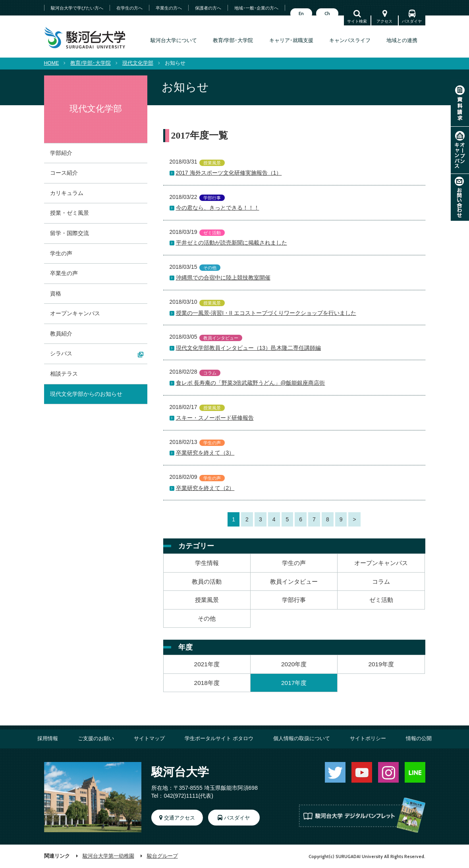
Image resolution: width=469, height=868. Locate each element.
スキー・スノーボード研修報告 (215, 418)
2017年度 (294, 683)
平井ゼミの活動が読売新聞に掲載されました (232, 243)
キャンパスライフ (350, 41)
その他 (207, 618)
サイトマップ (149, 739)
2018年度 (207, 683)
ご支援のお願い (96, 739)
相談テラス (64, 374)
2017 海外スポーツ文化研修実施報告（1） (229, 173)
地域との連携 (402, 41)
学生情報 (207, 563)
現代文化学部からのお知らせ (86, 394)
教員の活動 (207, 582)
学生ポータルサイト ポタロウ (219, 739)
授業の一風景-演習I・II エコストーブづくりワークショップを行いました (266, 313)
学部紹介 (61, 153)
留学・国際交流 (69, 233)
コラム (381, 582)
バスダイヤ (412, 21)
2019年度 (381, 664)
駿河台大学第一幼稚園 (108, 856)
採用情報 (48, 739)
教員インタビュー (294, 582)
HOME (52, 63)
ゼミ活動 (381, 600)
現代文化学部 (138, 63)
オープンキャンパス (460, 150)
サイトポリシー (368, 739)
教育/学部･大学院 (233, 41)
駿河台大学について (174, 41)
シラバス (61, 353)
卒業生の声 (64, 273)
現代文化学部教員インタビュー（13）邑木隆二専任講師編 (249, 348)
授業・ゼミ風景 (69, 213)
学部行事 (294, 600)
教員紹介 (61, 334)
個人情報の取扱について (302, 739)
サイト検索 (357, 21)
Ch (327, 14)
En (301, 14)
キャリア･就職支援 (291, 41)
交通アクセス (179, 818)
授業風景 (207, 600)
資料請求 (460, 103)
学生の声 (294, 563)
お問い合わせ (460, 197)
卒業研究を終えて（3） (205, 453)
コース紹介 (64, 173)
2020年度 (294, 664)
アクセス (384, 21)
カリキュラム (67, 193)
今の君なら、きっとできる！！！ (218, 208)
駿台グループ (162, 856)
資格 (56, 293)
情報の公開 (419, 739)
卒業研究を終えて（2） (205, 488)
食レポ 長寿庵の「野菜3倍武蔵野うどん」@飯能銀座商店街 (251, 383)
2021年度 (207, 664)
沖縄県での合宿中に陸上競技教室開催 (223, 278)
